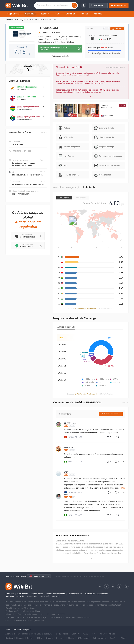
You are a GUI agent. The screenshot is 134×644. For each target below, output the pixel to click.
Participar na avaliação (60, 56)
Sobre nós (10, 594)
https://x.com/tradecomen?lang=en (27, 175)
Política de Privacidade (55, 594)
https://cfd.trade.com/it (22, 165)
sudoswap (48, 634)
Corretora (38, 20)
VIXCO (85, 634)
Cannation (60, 638)
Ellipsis (71, 638)
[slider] (94, 426)
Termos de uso (37, 594)
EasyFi (112, 638)
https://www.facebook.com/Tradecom (28, 184)
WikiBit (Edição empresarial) (97, 594)
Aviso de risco (22, 594)
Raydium (9, 638)
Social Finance (62, 634)
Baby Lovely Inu (100, 638)
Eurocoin (20, 638)
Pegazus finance (21, 634)
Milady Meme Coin (108, 634)
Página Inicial (25, 20)
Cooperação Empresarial (50, 596)
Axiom (8, 634)
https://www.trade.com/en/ (24, 163)
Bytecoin (49, 638)
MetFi (94, 634)
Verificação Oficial (75, 594)
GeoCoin (75, 634)
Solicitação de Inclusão (15, 596)
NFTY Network (83, 638)
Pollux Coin (36, 634)
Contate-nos (32, 596)
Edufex (30, 638)
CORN (39, 638)
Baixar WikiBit (119, 5)
